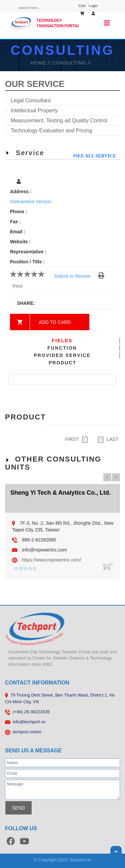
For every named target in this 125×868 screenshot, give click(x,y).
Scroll (116, 852)
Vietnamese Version (31, 202)
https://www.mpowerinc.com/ (51, 560)
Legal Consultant (31, 100)
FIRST (76, 440)
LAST (108, 440)
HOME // (42, 63)
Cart (82, 9)
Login (93, 9)
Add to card (55, 322)
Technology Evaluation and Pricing (51, 131)
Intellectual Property (34, 110)
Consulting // (72, 63)
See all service (96, 156)
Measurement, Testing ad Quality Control (59, 120)
